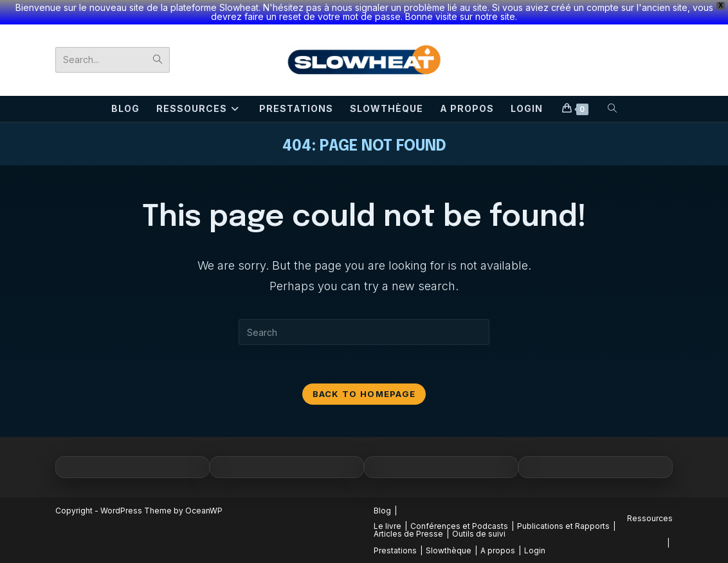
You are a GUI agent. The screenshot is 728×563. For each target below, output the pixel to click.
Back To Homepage (364, 394)
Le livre (387, 526)
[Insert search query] (364, 332)
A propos (498, 550)
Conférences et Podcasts (459, 526)
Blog (382, 511)
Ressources (650, 518)
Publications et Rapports (563, 526)
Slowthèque (449, 550)
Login (535, 550)
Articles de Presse (408, 534)
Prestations (395, 550)
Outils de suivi (479, 534)
